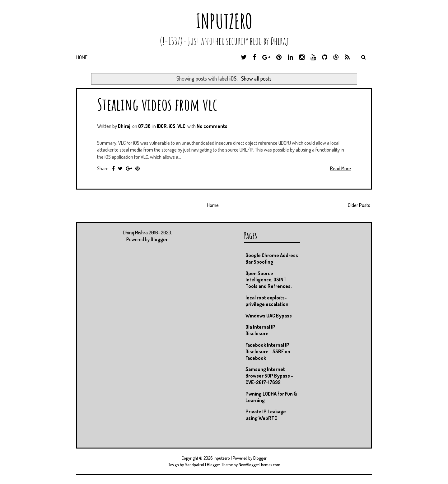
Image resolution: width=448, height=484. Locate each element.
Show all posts (256, 78)
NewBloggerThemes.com (259, 465)
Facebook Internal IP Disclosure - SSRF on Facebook (268, 351)
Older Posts (359, 205)
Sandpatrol (194, 465)
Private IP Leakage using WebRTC (266, 415)
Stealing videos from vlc (157, 104)
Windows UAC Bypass (269, 316)
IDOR (162, 126)
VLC (181, 126)
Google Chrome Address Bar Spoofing (272, 258)
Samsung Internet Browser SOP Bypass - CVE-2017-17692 (269, 376)
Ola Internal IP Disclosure (260, 330)
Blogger (159, 239)
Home (82, 57)
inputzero (224, 21)
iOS (172, 126)
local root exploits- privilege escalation (267, 301)
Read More (341, 168)
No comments (212, 126)
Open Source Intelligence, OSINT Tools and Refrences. (269, 280)
